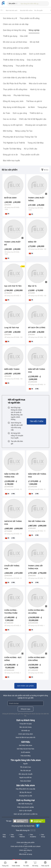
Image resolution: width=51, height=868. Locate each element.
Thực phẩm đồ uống (24, 66)
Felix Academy (33, 836)
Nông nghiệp (34, 30)
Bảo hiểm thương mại (25, 804)
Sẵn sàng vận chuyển (26, 774)
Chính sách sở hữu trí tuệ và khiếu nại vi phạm (26, 846)
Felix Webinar (22, 836)
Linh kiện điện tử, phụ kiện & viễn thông (20, 78)
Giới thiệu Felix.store (25, 745)
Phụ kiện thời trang (22, 95)
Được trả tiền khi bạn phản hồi (25, 737)
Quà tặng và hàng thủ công (14, 30)
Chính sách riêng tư (25, 850)
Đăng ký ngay (26, 709)
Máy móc (7, 95)
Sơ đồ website (25, 752)
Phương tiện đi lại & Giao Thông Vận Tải (20, 137)
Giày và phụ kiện (34, 60)
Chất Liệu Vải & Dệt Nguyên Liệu (33, 119)
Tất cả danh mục (25, 767)
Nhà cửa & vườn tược (38, 84)
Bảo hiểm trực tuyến (11, 161)
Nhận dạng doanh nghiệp (25, 807)
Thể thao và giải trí (34, 101)
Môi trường (8, 131)
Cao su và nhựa (10, 119)
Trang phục (42, 107)
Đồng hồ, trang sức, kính (13, 101)
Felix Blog (4, 836)
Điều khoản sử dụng (26, 854)
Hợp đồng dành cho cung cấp (25, 789)
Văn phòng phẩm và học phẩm (16, 48)
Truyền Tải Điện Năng (12, 149)
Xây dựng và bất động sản (14, 107)
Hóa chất (24, 36)
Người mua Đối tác (26, 778)
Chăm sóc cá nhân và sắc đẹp (16, 24)
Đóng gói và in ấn (10, 155)
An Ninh (31, 107)
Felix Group (43, 836)
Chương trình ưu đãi (26, 796)
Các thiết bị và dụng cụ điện (15, 54)
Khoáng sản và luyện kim (36, 125)
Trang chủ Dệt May (36, 143)
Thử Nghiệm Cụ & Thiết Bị (14, 143)
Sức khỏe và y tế (10, 18)
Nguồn (25, 764)
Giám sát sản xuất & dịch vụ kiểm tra (26, 814)
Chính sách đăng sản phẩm (26, 843)
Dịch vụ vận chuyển (25, 811)
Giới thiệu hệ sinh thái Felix (25, 749)
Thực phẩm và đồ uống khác (15, 89)
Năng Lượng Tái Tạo (24, 131)
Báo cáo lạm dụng (25, 727)
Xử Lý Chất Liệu (31, 149)
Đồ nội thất (35, 42)
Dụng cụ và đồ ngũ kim (13, 125)
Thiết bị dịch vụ (36, 113)
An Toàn (7, 113)
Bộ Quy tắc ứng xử (26, 792)
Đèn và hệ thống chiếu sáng (15, 72)
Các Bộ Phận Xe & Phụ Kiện (15, 84)
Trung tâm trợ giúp (26, 724)
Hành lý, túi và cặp (38, 89)
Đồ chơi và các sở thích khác (15, 42)
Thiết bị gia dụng (10, 36)
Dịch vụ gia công (20, 113)
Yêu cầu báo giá (25, 771)
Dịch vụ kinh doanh (37, 54)
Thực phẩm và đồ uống (30, 18)
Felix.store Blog (26, 756)
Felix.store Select (26, 781)
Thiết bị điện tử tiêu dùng (14, 60)
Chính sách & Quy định (26, 734)
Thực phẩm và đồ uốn (30, 155)
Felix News (13, 836)
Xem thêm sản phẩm (25, 686)
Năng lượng (8, 66)
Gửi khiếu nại (26, 731)
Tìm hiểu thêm (36, 421)
